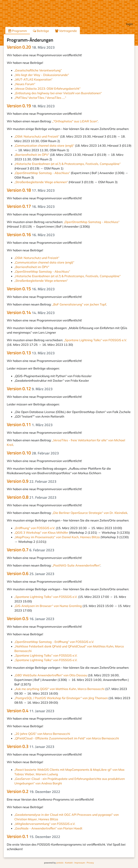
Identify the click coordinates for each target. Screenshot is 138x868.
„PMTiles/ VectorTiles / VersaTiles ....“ (40, 98)
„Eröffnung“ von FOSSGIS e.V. (35, 528)
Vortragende (66, 31)
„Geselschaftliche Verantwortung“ (38, 70)
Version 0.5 (31, 618)
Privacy (90, 863)
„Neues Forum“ (25, 84)
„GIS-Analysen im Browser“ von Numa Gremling (48, 606)
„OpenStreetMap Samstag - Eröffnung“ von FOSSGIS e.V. (54, 642)
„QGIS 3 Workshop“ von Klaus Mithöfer (41, 533)
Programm (18, 31)
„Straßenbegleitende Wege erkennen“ (41, 182)
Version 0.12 (30, 389)
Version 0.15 (31, 289)
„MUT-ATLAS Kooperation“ (33, 79)
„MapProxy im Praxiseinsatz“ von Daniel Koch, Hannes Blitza (57, 537)
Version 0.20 (31, 47)
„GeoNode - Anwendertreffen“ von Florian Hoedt (48, 828)
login (129, 24)
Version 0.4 (31, 711)
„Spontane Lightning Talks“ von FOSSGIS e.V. (95, 340)
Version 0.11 (30, 424)
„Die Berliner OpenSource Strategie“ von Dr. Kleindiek (90, 513)
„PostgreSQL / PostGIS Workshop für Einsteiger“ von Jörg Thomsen (61, 698)
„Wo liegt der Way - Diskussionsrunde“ (42, 75)
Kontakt (69, 863)
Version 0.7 (31, 550)
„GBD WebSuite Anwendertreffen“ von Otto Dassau (51, 675)
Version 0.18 (31, 190)
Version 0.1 (34, 836)
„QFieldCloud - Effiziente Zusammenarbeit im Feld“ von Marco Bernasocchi (67, 738)
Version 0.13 (31, 353)
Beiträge (41, 31)
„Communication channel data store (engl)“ (44, 146)
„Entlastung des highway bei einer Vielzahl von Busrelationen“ (58, 93)
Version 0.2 (34, 791)
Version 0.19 (31, 106)
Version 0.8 (32, 497)
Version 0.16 (31, 234)
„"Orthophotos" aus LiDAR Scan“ (75, 121)
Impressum (80, 863)
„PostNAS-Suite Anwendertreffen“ (76, 565)
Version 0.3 (31, 746)
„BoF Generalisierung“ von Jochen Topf (79, 304)
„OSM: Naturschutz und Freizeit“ (37, 136)
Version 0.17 (31, 206)
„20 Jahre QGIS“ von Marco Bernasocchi (42, 734)
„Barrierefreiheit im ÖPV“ (32, 155)
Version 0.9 (32, 481)
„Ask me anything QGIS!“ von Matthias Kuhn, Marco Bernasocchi (59, 689)
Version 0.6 (31, 573)
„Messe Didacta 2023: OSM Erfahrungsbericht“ (47, 89)
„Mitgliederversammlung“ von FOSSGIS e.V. (45, 824)
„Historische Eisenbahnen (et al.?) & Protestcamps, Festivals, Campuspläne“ (67, 164)
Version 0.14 (31, 312)
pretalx (60, 863)
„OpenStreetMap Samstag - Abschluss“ (42, 173)
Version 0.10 (33, 453)
